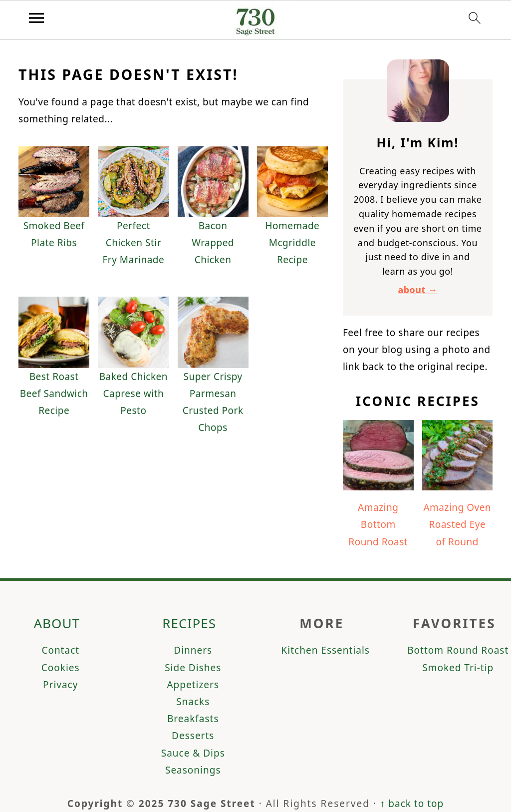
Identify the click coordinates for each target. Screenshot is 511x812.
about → (417, 290)
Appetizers (193, 685)
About (57, 623)
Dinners (193, 650)
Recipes (189, 623)
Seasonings (193, 770)
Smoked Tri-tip (458, 668)
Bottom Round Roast (458, 650)
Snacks (193, 702)
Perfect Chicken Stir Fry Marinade (133, 243)
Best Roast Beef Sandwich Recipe (54, 394)
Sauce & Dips (193, 753)
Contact (60, 650)
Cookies (61, 668)
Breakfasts (193, 719)
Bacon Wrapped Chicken (213, 243)
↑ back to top (412, 804)
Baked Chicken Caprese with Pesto (133, 394)
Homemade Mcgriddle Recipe (292, 243)
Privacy (60, 685)
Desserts (193, 736)
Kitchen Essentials (326, 650)
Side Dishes (193, 668)
